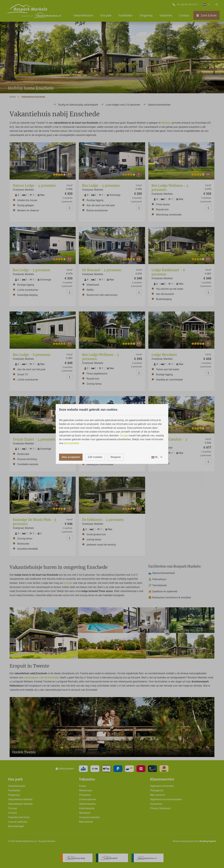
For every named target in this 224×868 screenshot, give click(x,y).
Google (124, 436)
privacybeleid (71, 443)
